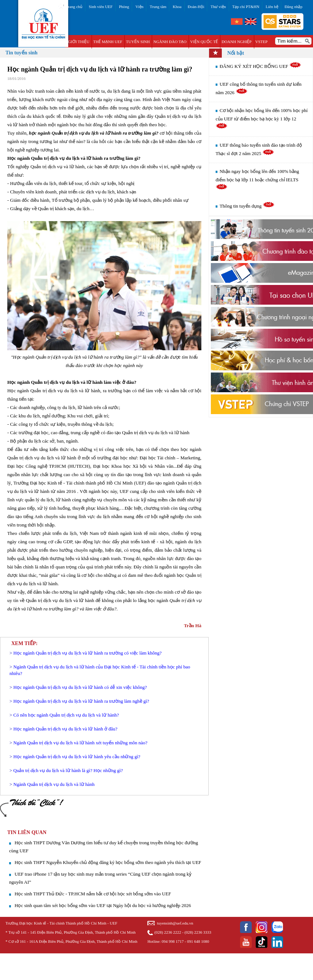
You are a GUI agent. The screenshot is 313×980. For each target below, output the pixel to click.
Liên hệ (272, 7)
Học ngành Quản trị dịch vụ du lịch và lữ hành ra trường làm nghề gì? (81, 701)
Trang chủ (74, 7)
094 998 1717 (173, 941)
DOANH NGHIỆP (236, 42)
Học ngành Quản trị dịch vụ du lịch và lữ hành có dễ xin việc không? (80, 687)
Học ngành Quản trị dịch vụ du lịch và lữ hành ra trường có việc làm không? (88, 653)
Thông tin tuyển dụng (247, 206)
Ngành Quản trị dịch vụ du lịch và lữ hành (54, 784)
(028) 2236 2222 (168, 932)
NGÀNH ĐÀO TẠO (170, 42)
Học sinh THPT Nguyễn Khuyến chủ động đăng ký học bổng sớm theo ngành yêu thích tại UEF (108, 862)
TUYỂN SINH (138, 42)
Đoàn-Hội (196, 7)
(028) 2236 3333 (198, 932)
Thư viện (218, 7)
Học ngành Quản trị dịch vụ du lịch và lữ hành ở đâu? (65, 729)
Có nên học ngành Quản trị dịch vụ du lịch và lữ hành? (66, 715)
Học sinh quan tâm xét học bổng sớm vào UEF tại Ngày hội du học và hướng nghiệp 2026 (103, 905)
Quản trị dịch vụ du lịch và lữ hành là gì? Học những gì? (68, 770)
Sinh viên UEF (101, 7)
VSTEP (262, 42)
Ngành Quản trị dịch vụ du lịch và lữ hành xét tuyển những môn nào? (80, 743)
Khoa (177, 7)
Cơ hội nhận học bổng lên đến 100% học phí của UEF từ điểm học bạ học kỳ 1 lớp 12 (262, 118)
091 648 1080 (198, 941)
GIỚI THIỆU (79, 42)
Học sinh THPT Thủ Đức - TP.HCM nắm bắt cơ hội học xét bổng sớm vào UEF (93, 894)
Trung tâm (158, 7)
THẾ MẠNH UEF (108, 42)
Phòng (124, 7)
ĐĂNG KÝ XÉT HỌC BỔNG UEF (260, 66)
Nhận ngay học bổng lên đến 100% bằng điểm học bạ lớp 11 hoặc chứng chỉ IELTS (257, 179)
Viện (139, 7)
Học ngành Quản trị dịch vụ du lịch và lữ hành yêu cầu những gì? (77, 757)
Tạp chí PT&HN (246, 7)
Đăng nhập (293, 7)
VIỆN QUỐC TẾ (204, 42)
